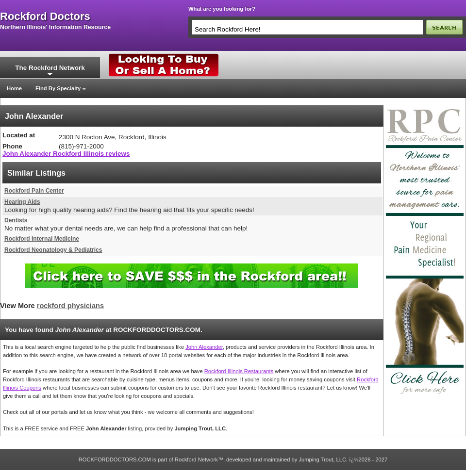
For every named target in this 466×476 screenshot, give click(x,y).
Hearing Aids (22, 202)
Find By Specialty (58, 88)
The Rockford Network (50, 68)
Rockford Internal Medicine (42, 239)
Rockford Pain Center (34, 191)
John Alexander (204, 347)
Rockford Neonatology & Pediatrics (53, 250)
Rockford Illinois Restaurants (239, 371)
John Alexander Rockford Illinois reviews (66, 154)
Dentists (16, 220)
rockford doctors (45, 16)
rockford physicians (70, 306)
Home (14, 88)
